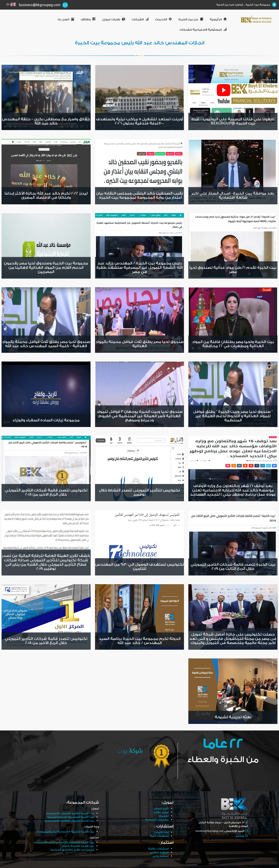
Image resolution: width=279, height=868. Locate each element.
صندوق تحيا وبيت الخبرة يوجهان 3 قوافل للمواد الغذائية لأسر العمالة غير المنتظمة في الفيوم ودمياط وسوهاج (140, 416)
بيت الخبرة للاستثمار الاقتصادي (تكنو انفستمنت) (64, 842)
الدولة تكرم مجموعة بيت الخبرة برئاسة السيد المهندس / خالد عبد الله (140, 641)
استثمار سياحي (159, 852)
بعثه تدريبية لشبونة (233, 717)
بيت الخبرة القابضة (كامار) (78, 846)
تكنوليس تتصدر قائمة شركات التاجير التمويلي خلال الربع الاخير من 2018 (46, 493)
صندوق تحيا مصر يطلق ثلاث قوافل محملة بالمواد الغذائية (140, 344)
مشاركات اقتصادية (157, 820)
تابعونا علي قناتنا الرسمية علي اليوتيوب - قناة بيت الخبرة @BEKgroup (233, 121)
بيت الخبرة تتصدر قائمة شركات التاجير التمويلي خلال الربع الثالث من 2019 (233, 567)
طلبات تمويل (114, 19)
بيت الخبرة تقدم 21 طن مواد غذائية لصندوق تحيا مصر (233, 270)
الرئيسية (218, 19)
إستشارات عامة (159, 836)
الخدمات (163, 19)
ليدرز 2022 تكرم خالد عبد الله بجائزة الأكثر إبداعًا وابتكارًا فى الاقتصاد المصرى (46, 196)
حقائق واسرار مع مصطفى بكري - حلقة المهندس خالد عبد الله (46, 121)
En (8, 4)
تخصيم (164, 816)
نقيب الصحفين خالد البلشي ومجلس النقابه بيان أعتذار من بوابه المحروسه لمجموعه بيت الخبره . (140, 196)
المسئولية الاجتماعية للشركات (203, 30)
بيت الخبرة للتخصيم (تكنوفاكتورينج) (71, 817)
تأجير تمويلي (161, 809)
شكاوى (240, 836)
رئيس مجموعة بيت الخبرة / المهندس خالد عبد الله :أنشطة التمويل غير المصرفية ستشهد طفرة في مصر (139, 268)
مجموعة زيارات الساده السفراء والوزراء (46, 420)
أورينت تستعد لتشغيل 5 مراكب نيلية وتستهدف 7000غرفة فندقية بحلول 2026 (139, 121)
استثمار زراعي (161, 856)
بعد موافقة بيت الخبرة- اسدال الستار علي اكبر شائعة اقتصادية (233, 196)
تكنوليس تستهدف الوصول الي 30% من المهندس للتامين (140, 567)
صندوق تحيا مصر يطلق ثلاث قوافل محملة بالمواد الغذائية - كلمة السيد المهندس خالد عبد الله (46, 344)
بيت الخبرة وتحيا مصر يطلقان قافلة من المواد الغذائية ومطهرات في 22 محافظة (233, 344)
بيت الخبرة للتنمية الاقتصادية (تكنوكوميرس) (66, 832)
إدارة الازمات (162, 832)
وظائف (88, 19)
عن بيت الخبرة (191, 19)
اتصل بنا (66, 19)
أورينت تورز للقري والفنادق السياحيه (72, 850)
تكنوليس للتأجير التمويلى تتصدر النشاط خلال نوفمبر (139, 493)
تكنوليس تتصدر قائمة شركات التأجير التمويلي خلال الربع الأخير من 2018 (46, 641)
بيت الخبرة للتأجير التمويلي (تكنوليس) (70, 813)
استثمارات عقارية (158, 849)
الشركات (140, 19)
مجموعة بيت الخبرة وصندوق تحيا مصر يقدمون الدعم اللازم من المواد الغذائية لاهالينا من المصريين (46, 268)
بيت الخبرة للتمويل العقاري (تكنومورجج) (69, 821)
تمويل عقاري (161, 812)
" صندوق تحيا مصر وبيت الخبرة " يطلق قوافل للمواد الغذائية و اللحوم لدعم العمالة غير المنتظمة (233, 416)
